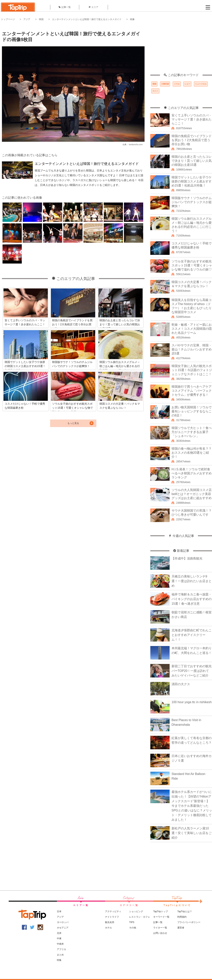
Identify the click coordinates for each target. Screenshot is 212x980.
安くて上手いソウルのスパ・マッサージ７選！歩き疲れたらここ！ (192, 119)
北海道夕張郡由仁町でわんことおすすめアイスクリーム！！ (192, 635)
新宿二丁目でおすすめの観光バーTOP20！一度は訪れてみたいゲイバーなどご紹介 (192, 671)
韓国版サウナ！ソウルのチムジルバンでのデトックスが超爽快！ (192, 202)
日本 (59, 911)
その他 (133, 928)
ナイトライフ (112, 917)
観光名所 (110, 922)
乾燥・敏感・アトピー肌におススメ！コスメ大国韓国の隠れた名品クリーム (192, 329)
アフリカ (61, 949)
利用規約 (182, 917)
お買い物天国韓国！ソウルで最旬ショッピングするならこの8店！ (192, 411)
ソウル (177, 84)
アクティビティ (113, 911)
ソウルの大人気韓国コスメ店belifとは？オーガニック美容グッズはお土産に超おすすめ (192, 494)
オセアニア (63, 928)
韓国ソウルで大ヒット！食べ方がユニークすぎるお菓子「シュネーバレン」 (192, 432)
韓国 (41, 19)
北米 (59, 933)
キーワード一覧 (161, 917)
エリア (93, 7)
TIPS (132, 922)
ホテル (109, 928)
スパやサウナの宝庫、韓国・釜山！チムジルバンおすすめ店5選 (192, 349)
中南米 (60, 944)
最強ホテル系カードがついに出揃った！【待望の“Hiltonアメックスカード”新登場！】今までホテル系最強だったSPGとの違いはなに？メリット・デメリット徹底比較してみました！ (192, 806)
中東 (59, 938)
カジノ (155, 91)
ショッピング (136, 911)
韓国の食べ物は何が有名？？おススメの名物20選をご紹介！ (192, 453)
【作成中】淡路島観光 (187, 558)
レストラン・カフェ (140, 917)
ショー (187, 84)
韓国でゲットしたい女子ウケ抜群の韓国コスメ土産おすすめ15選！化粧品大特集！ (192, 181)
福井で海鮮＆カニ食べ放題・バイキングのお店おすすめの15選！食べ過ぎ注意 (192, 599)
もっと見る (73, 423)
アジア (27, 19)
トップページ (8, 19)
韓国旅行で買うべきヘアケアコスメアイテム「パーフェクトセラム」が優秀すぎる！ (192, 391)
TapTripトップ (161, 911)
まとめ (60, 955)
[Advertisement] (181, 49)
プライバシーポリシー (189, 922)
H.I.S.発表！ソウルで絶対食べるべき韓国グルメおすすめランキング (192, 473)
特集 (59, 960)
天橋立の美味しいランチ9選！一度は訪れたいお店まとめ (192, 581)
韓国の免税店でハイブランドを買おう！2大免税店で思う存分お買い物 (192, 140)
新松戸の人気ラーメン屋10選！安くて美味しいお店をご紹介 (192, 833)
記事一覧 (65, 7)
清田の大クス (181, 684)
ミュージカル (201, 84)
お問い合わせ (160, 933)
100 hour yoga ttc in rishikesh (192, 702)
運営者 (181, 928)
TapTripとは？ (185, 911)
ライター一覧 (160, 928)
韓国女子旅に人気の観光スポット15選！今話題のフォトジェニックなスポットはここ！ (192, 370)
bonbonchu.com (136, 145)
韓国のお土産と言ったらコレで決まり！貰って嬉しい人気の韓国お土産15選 (192, 161)
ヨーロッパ (63, 922)
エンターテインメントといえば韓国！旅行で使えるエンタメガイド (87, 19)
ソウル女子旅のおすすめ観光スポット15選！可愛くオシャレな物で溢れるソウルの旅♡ (192, 265)
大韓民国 (165, 84)
